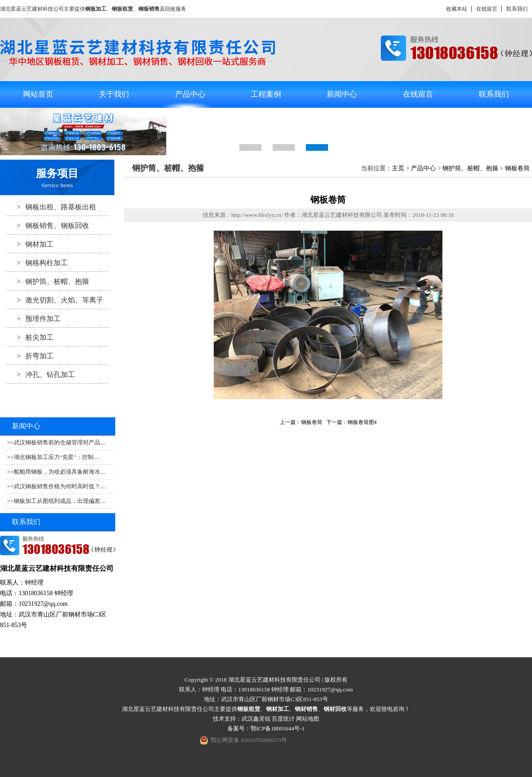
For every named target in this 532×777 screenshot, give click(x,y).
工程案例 (266, 94)
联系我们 (517, 9)
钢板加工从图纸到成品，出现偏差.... (60, 501)
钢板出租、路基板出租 (51, 207)
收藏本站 (457, 9)
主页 (398, 168)
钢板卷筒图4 (362, 422)
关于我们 (114, 94)
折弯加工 (30, 356)
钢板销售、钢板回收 (47, 225)
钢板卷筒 (517, 168)
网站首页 (38, 94)
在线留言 (487, 9)
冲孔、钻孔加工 (40, 374)
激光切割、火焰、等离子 (55, 300)
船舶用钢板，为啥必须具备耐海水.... (60, 472)
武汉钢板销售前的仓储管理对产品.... (60, 442)
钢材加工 (30, 244)
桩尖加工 (30, 337)
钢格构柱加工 (37, 263)
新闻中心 (342, 94)
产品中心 (190, 94)
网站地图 (308, 719)
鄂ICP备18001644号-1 (278, 728)
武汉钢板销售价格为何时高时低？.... (60, 486)
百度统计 (283, 719)
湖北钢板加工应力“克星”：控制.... (57, 457)
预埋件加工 (33, 318)
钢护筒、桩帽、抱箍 (47, 281)
